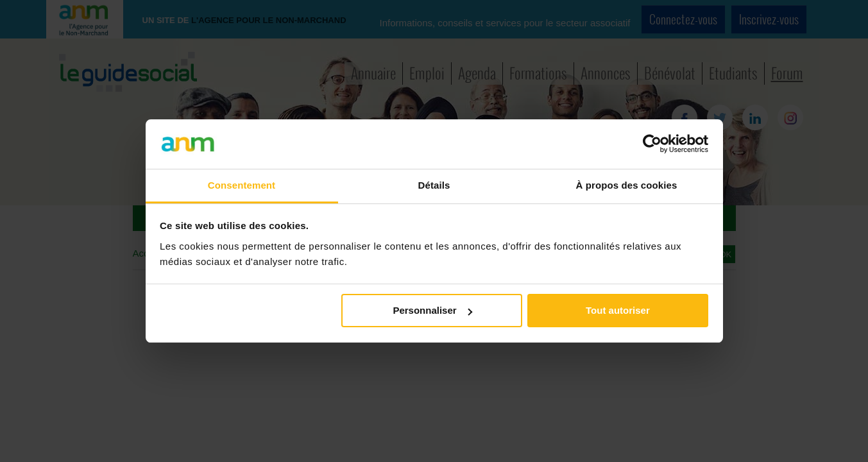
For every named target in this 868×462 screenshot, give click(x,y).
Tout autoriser (618, 310)
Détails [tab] (434, 185)
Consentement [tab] (242, 185)
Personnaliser (432, 310)
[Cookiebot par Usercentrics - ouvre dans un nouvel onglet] (652, 144)
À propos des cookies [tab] (627, 185)
